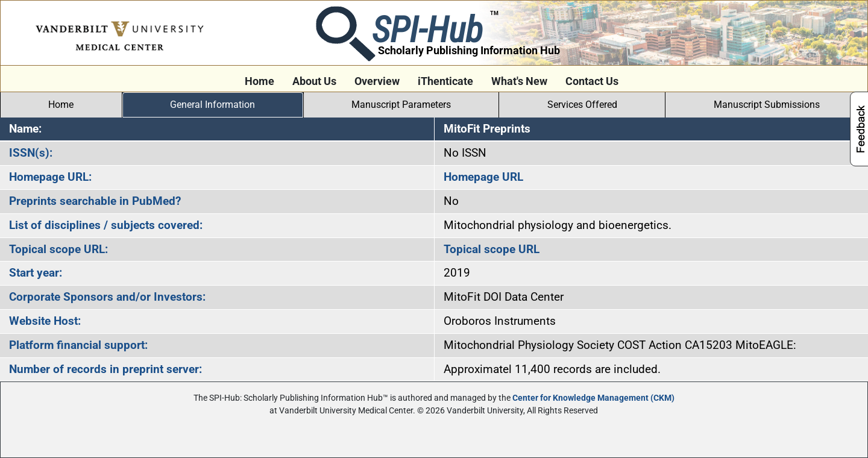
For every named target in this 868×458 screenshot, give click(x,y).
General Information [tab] (212, 105)
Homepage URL (483, 177)
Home (259, 81)
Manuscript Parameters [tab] (401, 105)
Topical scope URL (492, 249)
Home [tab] (61, 105)
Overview (377, 81)
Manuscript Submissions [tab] (767, 105)
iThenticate (445, 81)
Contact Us (592, 81)
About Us (314, 81)
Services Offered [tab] (582, 105)
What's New (519, 81)
